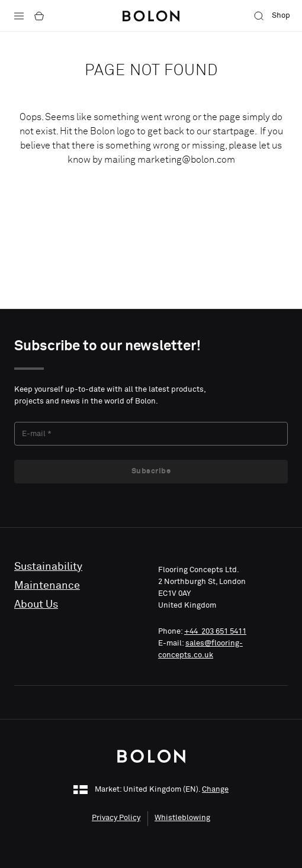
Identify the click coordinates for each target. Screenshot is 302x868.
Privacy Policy (116, 818)
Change (215, 790)
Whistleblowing (182, 818)
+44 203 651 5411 (215, 632)
